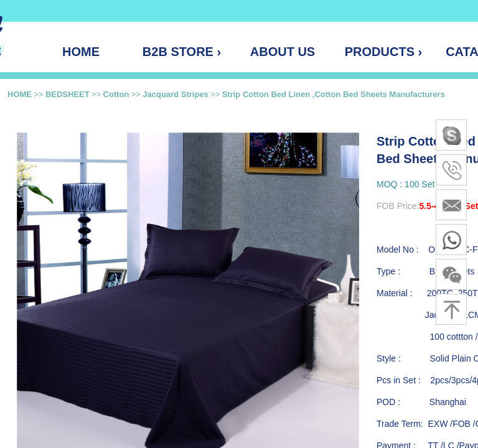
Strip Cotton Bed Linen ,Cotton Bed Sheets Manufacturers (334, 94)
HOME (20, 94)
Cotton (116, 94)
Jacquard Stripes (176, 94)
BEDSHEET (68, 94)
